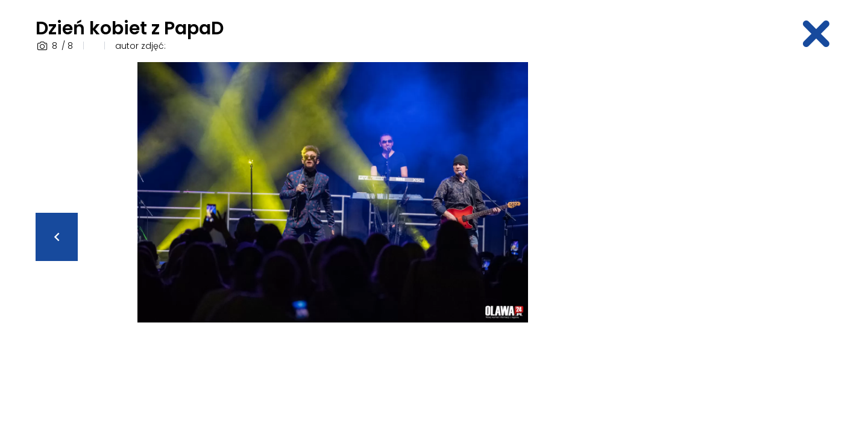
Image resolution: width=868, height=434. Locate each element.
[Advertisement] (738, 243)
